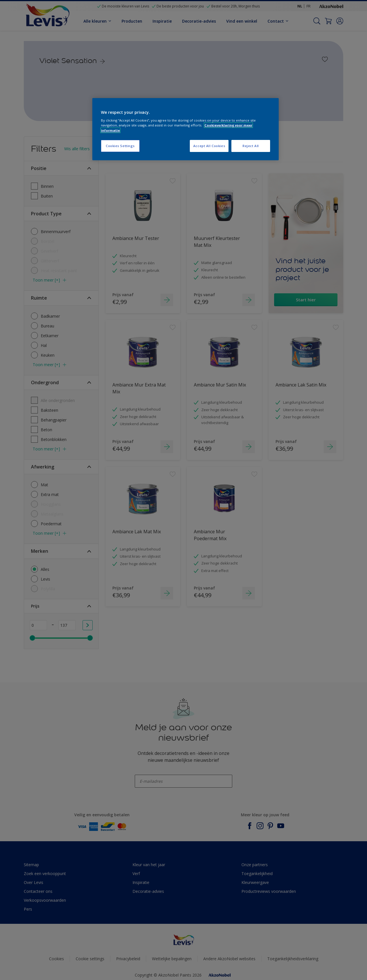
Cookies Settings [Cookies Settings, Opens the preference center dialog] (120, 146)
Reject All (251, 146)
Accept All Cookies (209, 146)
